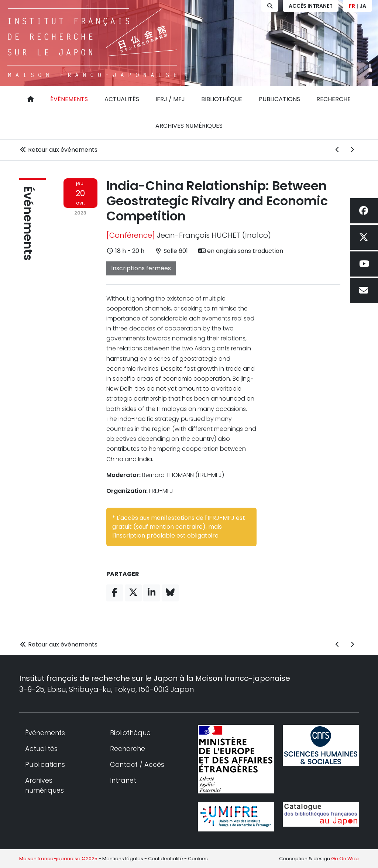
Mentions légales (123, 859)
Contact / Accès (137, 764)
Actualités (122, 99)
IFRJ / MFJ (170, 99)
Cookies (198, 859)
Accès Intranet (311, 6)
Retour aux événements (58, 150)
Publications (279, 99)
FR (352, 6)
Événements (69, 99)
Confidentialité (166, 859)
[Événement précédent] (337, 150)
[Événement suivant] (352, 150)
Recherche (334, 99)
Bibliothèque (222, 99)
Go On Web (345, 859)
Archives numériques (189, 126)
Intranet (123, 780)
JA (363, 6)
